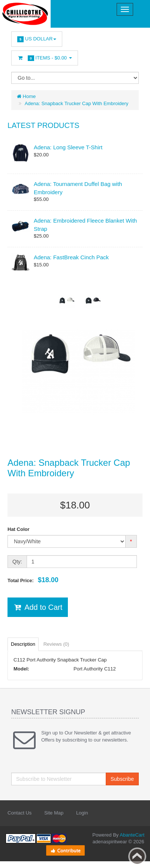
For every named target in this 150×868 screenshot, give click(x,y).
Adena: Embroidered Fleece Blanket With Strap (85, 224)
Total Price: (33, 580)
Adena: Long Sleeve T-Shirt (68, 147)
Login (82, 813)
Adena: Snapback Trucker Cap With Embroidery (77, 103)
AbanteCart (132, 835)
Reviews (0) (56, 644)
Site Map (54, 813)
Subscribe (122, 779)
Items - (45, 58)
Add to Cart (38, 607)
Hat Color (19, 529)
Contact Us (19, 813)
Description (23, 644)
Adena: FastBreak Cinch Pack (71, 257)
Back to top (137, 856)
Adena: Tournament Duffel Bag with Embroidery (78, 188)
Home (26, 96)
